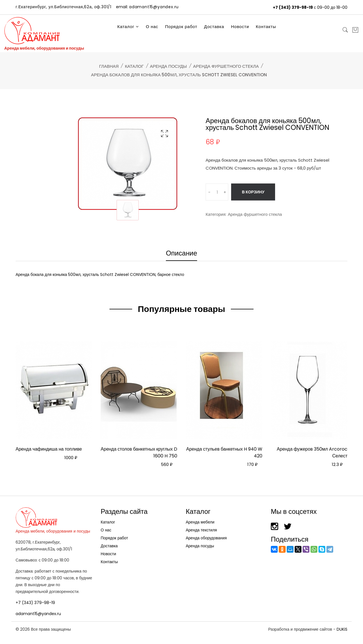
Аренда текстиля (201, 530)
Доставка (214, 27)
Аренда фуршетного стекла (226, 66)
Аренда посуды (168, 66)
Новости (240, 27)
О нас (152, 27)
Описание (181, 254)
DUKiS (342, 629)
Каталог (128, 27)
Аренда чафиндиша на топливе (49, 449)
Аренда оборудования (206, 538)
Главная (109, 66)
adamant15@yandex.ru (38, 614)
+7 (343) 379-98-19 (293, 7)
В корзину (253, 192)
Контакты (266, 27)
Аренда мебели (200, 522)
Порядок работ (181, 27)
